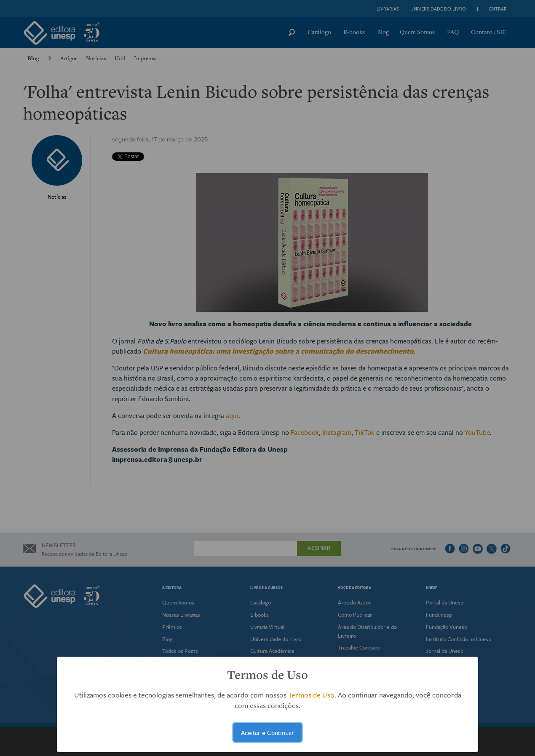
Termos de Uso (311, 695)
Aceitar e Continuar (267, 732)
